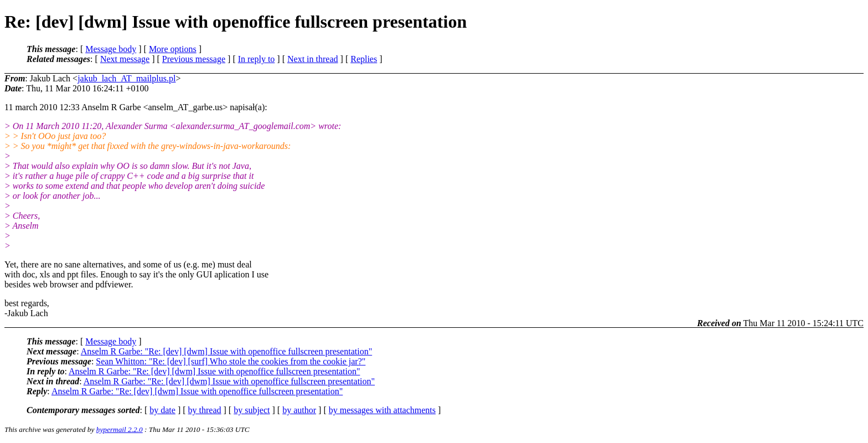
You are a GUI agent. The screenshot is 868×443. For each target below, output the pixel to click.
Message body (111, 49)
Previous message (194, 59)
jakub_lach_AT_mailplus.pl (126, 78)
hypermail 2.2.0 (120, 429)
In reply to (257, 59)
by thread (205, 410)
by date (162, 410)
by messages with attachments (382, 410)
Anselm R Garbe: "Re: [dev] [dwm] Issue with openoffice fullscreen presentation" (226, 351)
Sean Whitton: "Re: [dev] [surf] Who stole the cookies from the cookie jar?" (231, 361)
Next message (125, 59)
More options (173, 49)
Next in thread (313, 59)
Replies (364, 59)
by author (299, 410)
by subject (252, 410)
